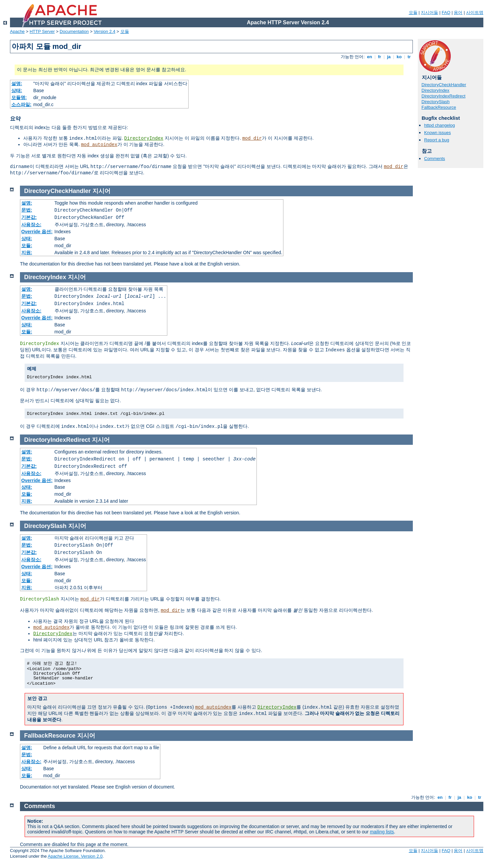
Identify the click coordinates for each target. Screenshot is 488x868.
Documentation (74, 31)
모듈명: (19, 97)
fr (380, 57)
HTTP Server (42, 31)
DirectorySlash (436, 102)
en (370, 57)
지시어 (101, 191)
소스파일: (21, 104)
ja (389, 57)
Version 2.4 (105, 31)
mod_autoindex (99, 145)
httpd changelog (440, 125)
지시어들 (429, 12)
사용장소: (31, 225)
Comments (435, 159)
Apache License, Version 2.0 (75, 856)
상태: (17, 90)
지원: (27, 253)
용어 (458, 12)
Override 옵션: (37, 232)
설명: (17, 84)
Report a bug (437, 140)
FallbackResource (439, 107)
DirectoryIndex (144, 138)
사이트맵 (475, 12)
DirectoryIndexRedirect (443, 96)
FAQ (446, 12)
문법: (27, 210)
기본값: (29, 217)
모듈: (27, 246)
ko (399, 57)
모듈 (413, 12)
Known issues (437, 133)
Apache (17, 31)
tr (409, 57)
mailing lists (382, 832)
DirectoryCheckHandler (444, 85)
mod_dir (252, 138)
